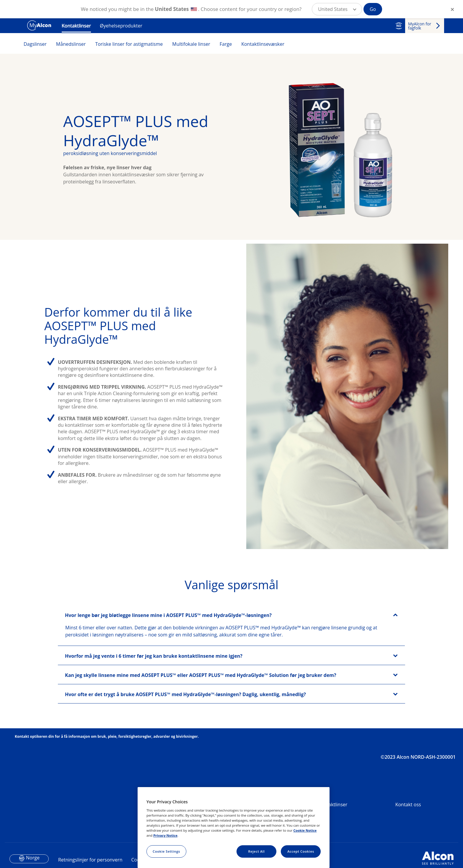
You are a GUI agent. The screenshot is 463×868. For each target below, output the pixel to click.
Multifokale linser (191, 44)
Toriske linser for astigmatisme (129, 44)
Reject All (256, 851)
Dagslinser (35, 44)
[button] (337, 9)
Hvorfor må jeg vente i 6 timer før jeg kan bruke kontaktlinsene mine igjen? (154, 683)
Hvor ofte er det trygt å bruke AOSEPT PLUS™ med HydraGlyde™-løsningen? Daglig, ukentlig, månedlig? (185, 721)
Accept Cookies (301, 851)
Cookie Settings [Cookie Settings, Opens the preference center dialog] (166, 851)
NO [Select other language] (399, 26)
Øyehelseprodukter (121, 26)
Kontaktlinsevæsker (263, 44)
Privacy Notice (165, 835)
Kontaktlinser (76, 26)
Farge (226, 44)
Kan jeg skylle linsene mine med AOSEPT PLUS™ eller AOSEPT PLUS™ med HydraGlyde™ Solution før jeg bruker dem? (201, 702)
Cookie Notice (305, 830)
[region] (234, 828)
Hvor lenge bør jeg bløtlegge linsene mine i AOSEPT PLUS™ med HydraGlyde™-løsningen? (168, 642)
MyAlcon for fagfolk (420, 26)
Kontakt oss (408, 831)
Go (373, 9)
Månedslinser (71, 44)
